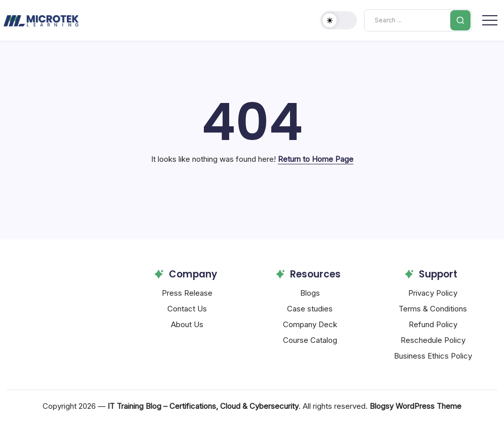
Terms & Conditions (433, 309)
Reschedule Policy (433, 340)
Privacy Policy (433, 293)
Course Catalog (310, 340)
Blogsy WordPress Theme (416, 406)
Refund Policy (433, 324)
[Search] (418, 20)
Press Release (187, 293)
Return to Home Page (316, 159)
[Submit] (460, 20)
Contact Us (187, 309)
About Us (187, 324)
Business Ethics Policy (433, 356)
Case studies (310, 309)
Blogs (310, 293)
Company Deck (310, 324)
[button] (339, 20)
